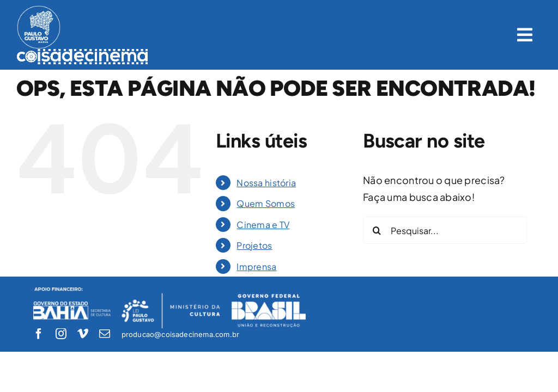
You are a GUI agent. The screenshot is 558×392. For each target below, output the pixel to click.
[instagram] (61, 334)
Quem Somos (266, 203)
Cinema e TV (263, 225)
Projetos (254, 245)
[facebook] (39, 334)
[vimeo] (83, 334)
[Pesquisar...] (445, 230)
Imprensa (256, 267)
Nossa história (266, 183)
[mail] (105, 334)
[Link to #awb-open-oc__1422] (525, 35)
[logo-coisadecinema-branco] (83, 54)
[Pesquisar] (377, 230)
